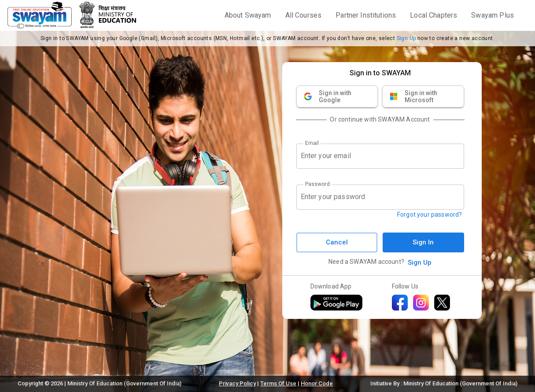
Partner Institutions (366, 15)
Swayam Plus (493, 15)
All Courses (304, 15)
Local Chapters (434, 15)
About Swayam (248, 15)
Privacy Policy (237, 383)
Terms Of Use (278, 383)
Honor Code (317, 383)
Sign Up (406, 38)
